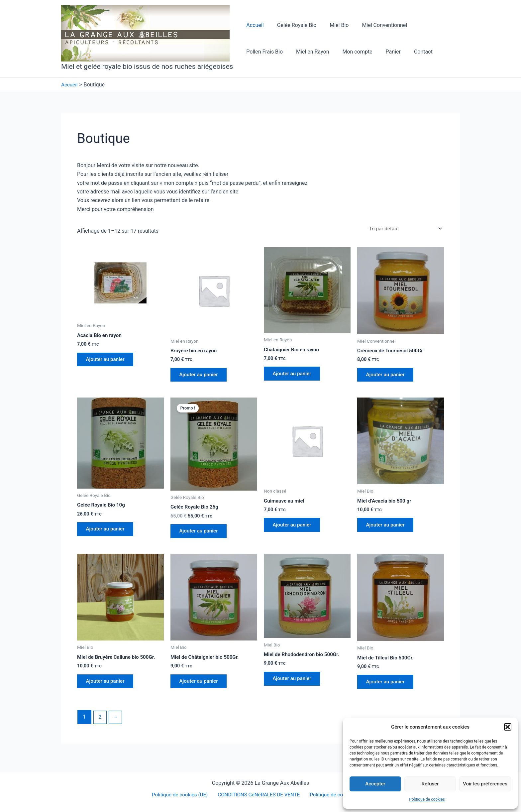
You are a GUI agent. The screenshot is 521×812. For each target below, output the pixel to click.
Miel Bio (332, 25)
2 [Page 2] (100, 724)
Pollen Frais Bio (427, 25)
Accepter (375, 784)
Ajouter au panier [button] (107, 361)
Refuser (430, 784)
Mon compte (304, 52)
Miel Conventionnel (375, 25)
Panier (337, 52)
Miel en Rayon (261, 52)
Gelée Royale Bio (293, 25)
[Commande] (403, 229)
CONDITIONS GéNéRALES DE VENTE (259, 795)
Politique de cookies (427, 799)
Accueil (254, 25)
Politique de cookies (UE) (180, 795)
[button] (508, 727)
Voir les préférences (485, 784)
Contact (364, 52)
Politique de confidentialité (339, 795)
